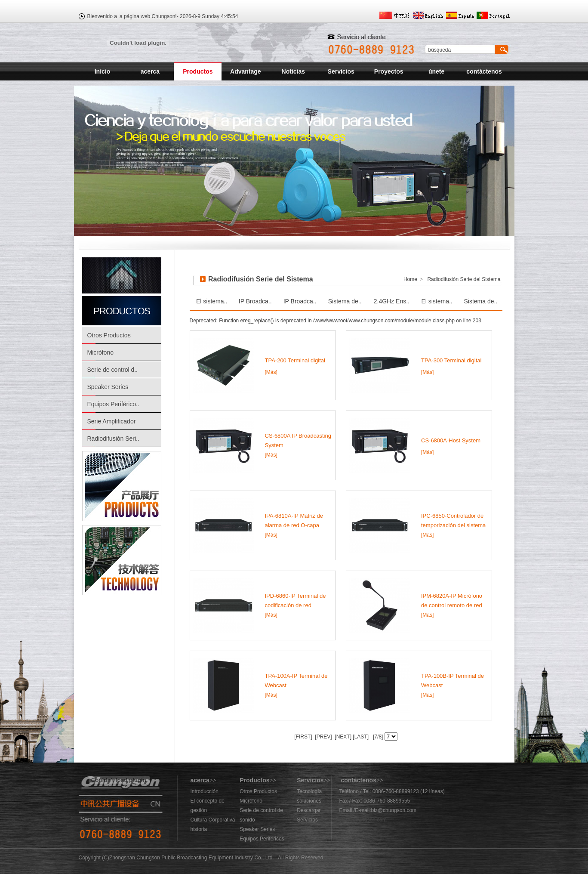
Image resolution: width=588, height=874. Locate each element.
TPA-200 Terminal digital (295, 360)
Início (103, 71)
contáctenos (484, 71)
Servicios (341, 71)
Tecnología (309, 791)
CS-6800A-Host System (451, 440)
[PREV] (323, 737)
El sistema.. (212, 301)
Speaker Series (108, 387)
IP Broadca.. (255, 301)
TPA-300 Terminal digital (451, 360)
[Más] (271, 372)
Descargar (309, 810)
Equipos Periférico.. (113, 404)
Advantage (246, 71)
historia (199, 829)
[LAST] (360, 737)
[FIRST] (303, 737)
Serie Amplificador (112, 421)
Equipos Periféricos (262, 839)
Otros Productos (109, 335)
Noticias (293, 71)
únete (436, 71)
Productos (198, 71)
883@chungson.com (363, 820)
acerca (150, 71)
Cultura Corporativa (213, 820)
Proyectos (389, 71)
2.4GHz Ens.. (392, 301)
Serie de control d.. (113, 370)
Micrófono (100, 352)
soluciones (309, 801)
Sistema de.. (345, 301)
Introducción (205, 791)
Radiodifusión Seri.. (113, 439)
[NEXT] (342, 737)
